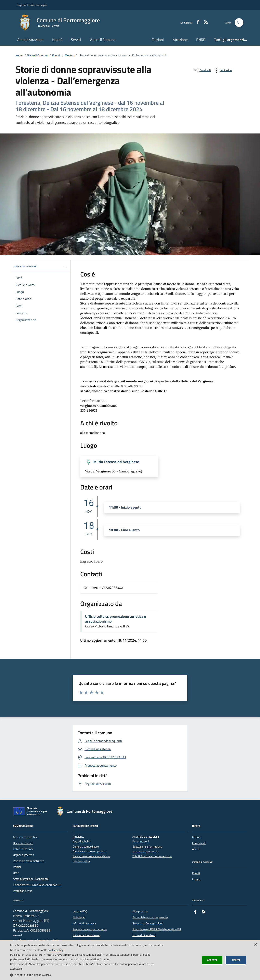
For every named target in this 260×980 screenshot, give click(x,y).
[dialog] (130, 960)
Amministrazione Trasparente (31, 879)
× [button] (255, 945)
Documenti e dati (23, 843)
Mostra (69, 55)
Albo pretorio (140, 911)
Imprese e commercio (145, 851)
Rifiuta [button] (236, 960)
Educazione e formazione (147, 847)
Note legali (79, 917)
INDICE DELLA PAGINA (40, 266)
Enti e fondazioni (23, 849)
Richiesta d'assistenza (86, 935)
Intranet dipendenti (144, 935)
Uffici (16, 873)
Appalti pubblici (81, 842)
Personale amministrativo (29, 861)
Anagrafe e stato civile (146, 837)
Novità (57, 40)
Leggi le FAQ (80, 911)
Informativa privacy (84, 923)
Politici (17, 867)
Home (19, 55)
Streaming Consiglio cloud (148, 923)
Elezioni (158, 40)
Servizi (76, 40)
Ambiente (79, 837)
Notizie (196, 837)
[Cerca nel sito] (239, 23)
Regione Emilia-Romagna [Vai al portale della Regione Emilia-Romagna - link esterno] (32, 5)
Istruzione (180, 40)
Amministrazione (30, 40)
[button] (87, 975)
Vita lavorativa (81, 861)
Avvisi (196, 849)
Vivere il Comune (103, 40)
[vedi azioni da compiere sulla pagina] (223, 70)
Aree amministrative (25, 837)
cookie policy (56, 950)
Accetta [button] (212, 960)
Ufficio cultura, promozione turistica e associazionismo (115, 619)
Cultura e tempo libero (86, 847)
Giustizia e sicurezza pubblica (90, 851)
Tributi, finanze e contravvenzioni (152, 856)
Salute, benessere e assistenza (91, 856)
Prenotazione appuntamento (90, 929)
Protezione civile (23, 891)
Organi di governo (23, 855)
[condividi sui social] (202, 70)
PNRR (201, 40)
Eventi (56, 55)
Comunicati (199, 843)
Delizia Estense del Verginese (116, 462)
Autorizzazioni (141, 842)
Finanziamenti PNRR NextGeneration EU (37, 885)
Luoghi (196, 879)
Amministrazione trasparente (150, 917)
